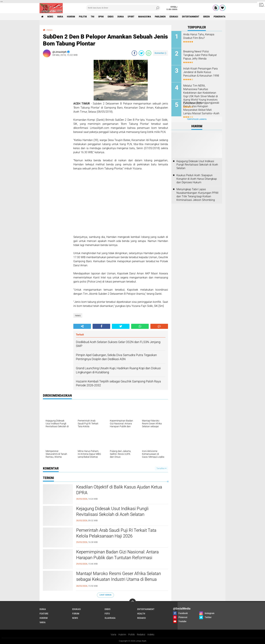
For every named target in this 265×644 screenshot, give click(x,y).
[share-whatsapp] (149, 53)
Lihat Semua (105, 595)
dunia (121, 17)
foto (107, 614)
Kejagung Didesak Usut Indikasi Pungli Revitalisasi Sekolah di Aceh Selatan (112, 511)
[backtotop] (132, 602)
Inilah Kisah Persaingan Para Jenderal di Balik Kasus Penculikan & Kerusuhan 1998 (201, 72)
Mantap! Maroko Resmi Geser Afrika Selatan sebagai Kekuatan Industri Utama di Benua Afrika (119, 579)
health (141, 614)
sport (131, 17)
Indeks (151, 635)
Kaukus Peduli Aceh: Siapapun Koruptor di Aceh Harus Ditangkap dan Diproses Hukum (197, 179)
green (206, 17)
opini (101, 17)
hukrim (71, 17)
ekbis (111, 17)
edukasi (174, 17)
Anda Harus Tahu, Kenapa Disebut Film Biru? (199, 36)
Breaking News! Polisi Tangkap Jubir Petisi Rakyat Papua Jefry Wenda (200, 55)
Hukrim (122, 635)
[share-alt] (82, 326)
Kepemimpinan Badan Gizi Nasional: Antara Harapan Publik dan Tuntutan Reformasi (117, 555)
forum (76, 614)
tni (93, 17)
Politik (131, 635)
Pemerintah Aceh (223, 17)
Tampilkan (161, 468)
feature (44, 614)
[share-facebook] (134, 53)
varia (60, 17)
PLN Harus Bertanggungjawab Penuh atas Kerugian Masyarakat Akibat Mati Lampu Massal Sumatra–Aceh (201, 108)
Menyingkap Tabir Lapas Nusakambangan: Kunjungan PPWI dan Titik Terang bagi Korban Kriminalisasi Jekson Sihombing (197, 195)
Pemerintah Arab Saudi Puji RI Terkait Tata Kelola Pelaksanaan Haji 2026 (116, 533)
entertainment (191, 17)
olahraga (110, 618)
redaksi (142, 618)
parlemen (160, 17)
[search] (123, 8)
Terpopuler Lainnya (197, 119)
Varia (113, 635)
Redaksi (141, 635)
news (50, 17)
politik (83, 17)
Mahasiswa (145, 17)
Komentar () (160, 53)
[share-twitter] (141, 53)
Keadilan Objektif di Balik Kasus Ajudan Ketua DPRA (119, 490)
